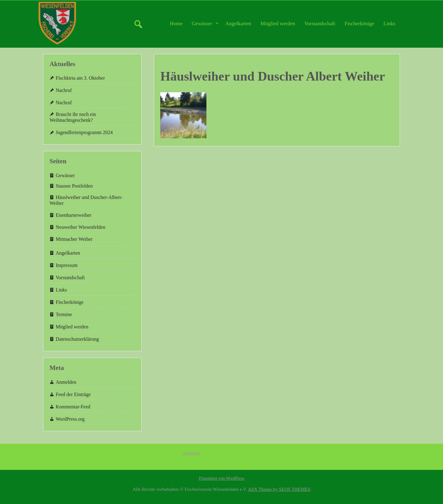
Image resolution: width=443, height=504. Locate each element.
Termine (64, 314)
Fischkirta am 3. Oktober (80, 78)
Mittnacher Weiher (74, 239)
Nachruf (64, 90)
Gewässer (202, 24)
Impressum (67, 265)
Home (176, 24)
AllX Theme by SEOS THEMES (279, 489)
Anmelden (66, 382)
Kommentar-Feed (73, 407)
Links (389, 24)
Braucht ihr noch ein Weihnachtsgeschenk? (73, 117)
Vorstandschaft (320, 24)
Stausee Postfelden (74, 186)
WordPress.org (70, 419)
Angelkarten (238, 24)
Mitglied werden (278, 24)
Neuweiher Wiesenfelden (80, 227)
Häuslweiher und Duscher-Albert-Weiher (86, 200)
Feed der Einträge (73, 394)
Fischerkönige (359, 24)
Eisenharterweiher (74, 215)
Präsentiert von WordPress (221, 478)
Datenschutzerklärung (77, 339)
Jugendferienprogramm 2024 (84, 132)
